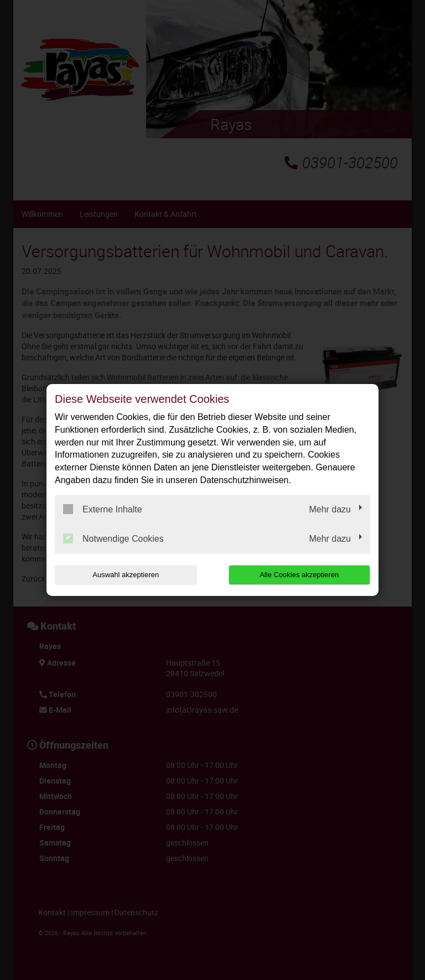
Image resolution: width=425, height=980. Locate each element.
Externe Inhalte (103, 509)
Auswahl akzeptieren (126, 575)
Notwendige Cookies (113, 538)
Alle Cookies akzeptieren (299, 575)
